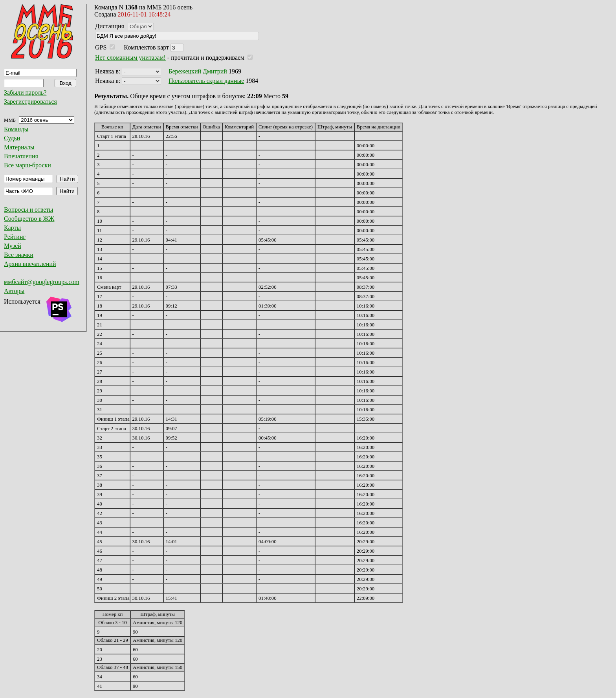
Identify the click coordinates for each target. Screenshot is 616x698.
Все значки (19, 255)
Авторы (14, 291)
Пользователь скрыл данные (206, 81)
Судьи (12, 138)
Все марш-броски (27, 165)
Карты (12, 228)
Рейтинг (15, 237)
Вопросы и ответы (28, 210)
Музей (13, 246)
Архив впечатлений (30, 264)
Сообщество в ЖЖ (29, 219)
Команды (16, 129)
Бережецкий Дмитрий (198, 71)
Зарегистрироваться (30, 102)
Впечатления (21, 156)
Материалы (19, 147)
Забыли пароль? (25, 93)
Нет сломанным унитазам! (130, 58)
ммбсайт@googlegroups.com (42, 282)
